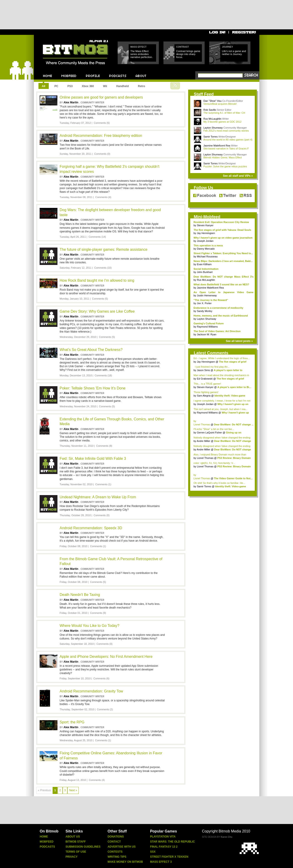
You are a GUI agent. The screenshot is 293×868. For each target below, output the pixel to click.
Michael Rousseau (207, 256)
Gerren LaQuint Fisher (209, 433)
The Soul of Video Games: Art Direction (217, 331)
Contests (115, 852)
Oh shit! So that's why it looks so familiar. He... (219, 483)
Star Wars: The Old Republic (172, 842)
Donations (116, 837)
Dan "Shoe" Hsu (213, 101)
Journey (228, 47)
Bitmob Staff (76, 842)
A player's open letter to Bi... (234, 387)
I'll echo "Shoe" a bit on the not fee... (214, 429)
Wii (105, 86)
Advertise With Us (122, 847)
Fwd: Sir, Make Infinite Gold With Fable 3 (93, 459)
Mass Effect (139, 47)
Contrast (183, 47)
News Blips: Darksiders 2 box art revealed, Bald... (223, 261)
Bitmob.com (53, 39)
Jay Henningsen (206, 233)
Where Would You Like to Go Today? (90, 626)
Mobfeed (47, 842)
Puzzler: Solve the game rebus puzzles (225, 166)
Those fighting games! (206, 392)
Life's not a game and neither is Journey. (234, 53)
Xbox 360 (88, 86)
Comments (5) (100, 299)
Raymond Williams (207, 327)
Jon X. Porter (204, 303)
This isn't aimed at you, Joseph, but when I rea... (221, 409)
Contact (114, 842)
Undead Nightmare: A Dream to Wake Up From (98, 497)
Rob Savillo (210, 110)
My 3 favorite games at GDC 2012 (222, 122)
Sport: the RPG (72, 722)
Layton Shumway (213, 128)
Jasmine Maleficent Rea (217, 146)
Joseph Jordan (205, 241)
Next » (73, 790)
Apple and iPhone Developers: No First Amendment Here (106, 657)
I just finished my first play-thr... (212, 367)
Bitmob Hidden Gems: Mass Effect (223, 157)
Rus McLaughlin (213, 119)
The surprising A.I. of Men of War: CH (224, 113)
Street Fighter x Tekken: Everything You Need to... (223, 253)
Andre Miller (204, 441)
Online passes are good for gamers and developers (101, 97)
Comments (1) (103, 484)
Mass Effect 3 (161, 862)
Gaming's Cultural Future (209, 323)
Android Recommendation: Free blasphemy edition (101, 136)
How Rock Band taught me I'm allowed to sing (97, 280)
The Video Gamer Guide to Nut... (233, 478)
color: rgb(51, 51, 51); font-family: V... (214, 463)
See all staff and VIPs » (238, 176)
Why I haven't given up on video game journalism (223, 238)
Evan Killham (204, 264)
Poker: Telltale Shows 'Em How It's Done (93, 388)
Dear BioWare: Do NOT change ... (234, 424)
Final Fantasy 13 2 (164, 847)
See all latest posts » (239, 341)
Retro (141, 86)
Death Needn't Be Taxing (80, 595)
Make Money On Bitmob (125, 862)
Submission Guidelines (83, 847)
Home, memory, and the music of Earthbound (221, 316)
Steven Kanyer (205, 225)
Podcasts (47, 847)
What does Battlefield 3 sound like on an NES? (221, 284)
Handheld (123, 86)
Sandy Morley (205, 311)
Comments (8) (104, 446)
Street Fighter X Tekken (169, 857)
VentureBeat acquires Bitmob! (220, 104)
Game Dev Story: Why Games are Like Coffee (97, 311)
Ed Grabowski (205, 379)
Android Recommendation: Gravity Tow (91, 691)
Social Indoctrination (206, 269)
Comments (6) (102, 123)
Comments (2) (105, 709)
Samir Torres (211, 137)
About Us (73, 837)
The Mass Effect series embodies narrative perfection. (142, 54)
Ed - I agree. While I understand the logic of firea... (222, 358)
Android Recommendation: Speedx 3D (91, 528)
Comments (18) (103, 375)
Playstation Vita (163, 837)
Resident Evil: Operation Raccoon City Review (221, 222)
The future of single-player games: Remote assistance (104, 249)
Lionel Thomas (202, 424)
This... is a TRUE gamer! (207, 384)
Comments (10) (103, 268)
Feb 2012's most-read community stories (226, 131)
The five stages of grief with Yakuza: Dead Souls (222, 230)
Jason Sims (203, 370)
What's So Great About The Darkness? (91, 350)
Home (44, 837)
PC (56, 86)
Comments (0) (102, 154)
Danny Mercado (206, 249)
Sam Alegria (204, 396)
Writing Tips (117, 857)
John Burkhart (205, 272)
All (44, 86)
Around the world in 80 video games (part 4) (228, 140)
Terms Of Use (76, 852)
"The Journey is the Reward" (211, 300)
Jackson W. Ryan (207, 334)
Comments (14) (97, 237)
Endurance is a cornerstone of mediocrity (218, 308)
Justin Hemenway (207, 295)
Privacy (71, 857)
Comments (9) (98, 613)
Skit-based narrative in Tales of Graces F (226, 149)
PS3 (70, 86)
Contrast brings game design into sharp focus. (188, 54)
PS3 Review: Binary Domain (234, 458)
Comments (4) (103, 197)
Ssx (153, 852)
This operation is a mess (208, 245)
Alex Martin (71, 102)
